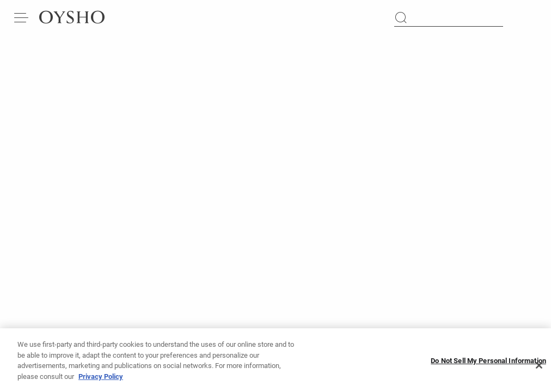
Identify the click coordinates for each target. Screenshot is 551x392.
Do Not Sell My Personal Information (488, 365)
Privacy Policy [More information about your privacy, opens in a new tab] (101, 381)
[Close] (539, 370)
